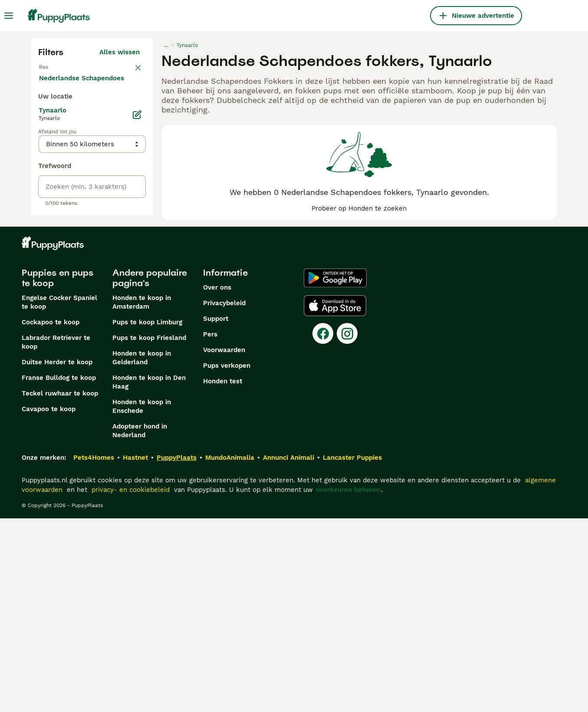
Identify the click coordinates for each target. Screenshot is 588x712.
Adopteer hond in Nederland (140, 624)
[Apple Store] (335, 499)
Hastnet (135, 651)
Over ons (217, 481)
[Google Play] (335, 471)
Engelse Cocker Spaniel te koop (59, 496)
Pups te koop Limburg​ (147, 516)
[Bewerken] (137, 313)
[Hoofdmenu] (9, 16)
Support (216, 512)
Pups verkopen (227, 559)
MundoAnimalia (230, 651)
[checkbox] (43, 116)
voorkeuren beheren (348, 683)
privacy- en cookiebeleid (131, 683)
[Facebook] (323, 527)
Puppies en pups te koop (57, 471)
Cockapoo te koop (51, 516)
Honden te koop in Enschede (142, 600)
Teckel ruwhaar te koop (60, 587)
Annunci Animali (289, 651)
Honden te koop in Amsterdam (142, 496)
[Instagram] (347, 527)
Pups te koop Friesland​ (149, 531)
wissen (129, 71)
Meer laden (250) (119, 274)
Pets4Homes (94, 651)
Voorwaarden (224, 544)
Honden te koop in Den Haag (149, 576)
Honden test (223, 575)
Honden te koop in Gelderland (142, 551)
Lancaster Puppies (352, 651)
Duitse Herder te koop (57, 556)
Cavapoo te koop (49, 603)
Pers (210, 528)
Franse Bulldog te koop (59, 571)
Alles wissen (120, 52)
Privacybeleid (224, 497)
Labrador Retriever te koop (56, 536)
